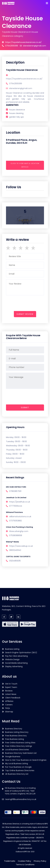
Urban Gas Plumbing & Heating (19, 527)
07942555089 (10, 46)
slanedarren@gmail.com (33, 46)
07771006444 (16, 506)
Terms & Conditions (25, 865)
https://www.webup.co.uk (21, 546)
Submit (25, 408)
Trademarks (10, 861)
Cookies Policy (24, 861)
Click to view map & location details (25, 165)
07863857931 (15, 491)
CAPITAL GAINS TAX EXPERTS (18, 557)
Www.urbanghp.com (19, 531)
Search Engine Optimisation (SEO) (21, 706)
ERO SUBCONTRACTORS (16, 487)
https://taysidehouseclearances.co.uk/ (22, 42)
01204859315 (15, 561)
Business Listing (12, 703)
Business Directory (14, 770)
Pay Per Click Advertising (16, 710)
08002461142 (15, 550)
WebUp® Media (12, 542)
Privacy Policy (40, 861)
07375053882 (15, 521)
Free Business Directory (16, 777)
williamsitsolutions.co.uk (20, 517)
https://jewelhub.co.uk (20, 502)
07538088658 (16, 535)
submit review (25, 314)
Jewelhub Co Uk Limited (16, 498)
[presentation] (26, 171)
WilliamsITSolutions (14, 512)
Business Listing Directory (17, 773)
